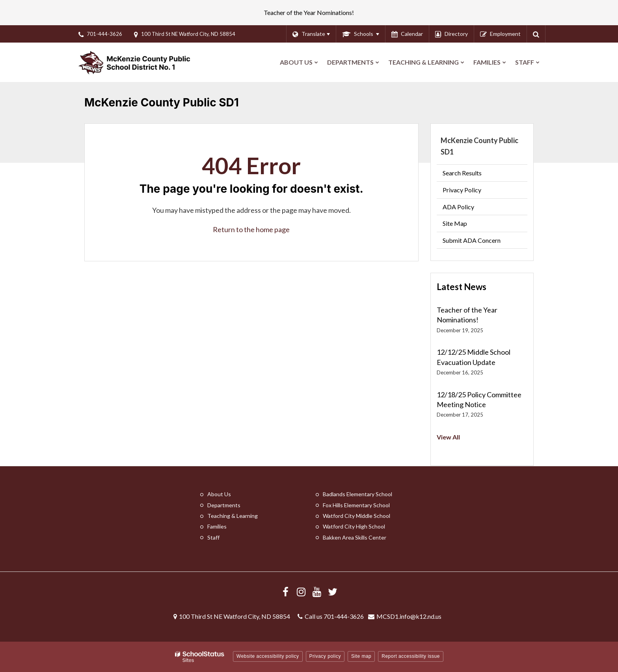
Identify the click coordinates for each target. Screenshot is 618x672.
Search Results (462, 173)
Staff (213, 537)
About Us (219, 494)
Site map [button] (361, 656)
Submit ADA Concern (472, 240)
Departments (224, 505)
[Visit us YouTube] (317, 592)
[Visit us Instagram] (301, 592)
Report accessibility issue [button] (411, 656)
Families (217, 526)
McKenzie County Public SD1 (479, 146)
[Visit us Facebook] (285, 592)
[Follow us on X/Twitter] (333, 592)
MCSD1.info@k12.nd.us (409, 616)
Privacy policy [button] (325, 656)
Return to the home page (251, 229)
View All (448, 437)
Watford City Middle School (356, 516)
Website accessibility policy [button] (268, 656)
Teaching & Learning (233, 516)
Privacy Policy (462, 190)
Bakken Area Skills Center (355, 537)
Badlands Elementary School (357, 494)
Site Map (455, 223)
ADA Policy (458, 207)
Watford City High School (354, 526)
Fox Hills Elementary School (356, 505)
